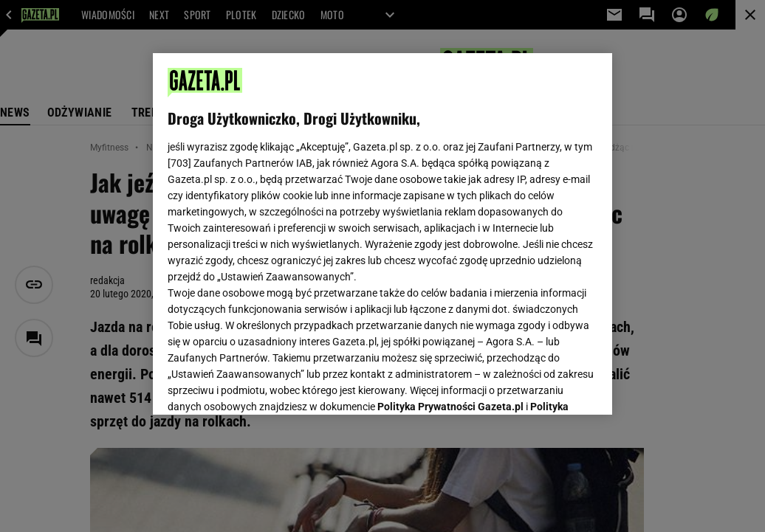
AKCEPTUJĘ (548, 386)
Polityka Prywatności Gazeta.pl (450, 219)
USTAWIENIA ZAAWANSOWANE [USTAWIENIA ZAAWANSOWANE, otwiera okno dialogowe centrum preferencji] (265, 385)
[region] (382, 234)
